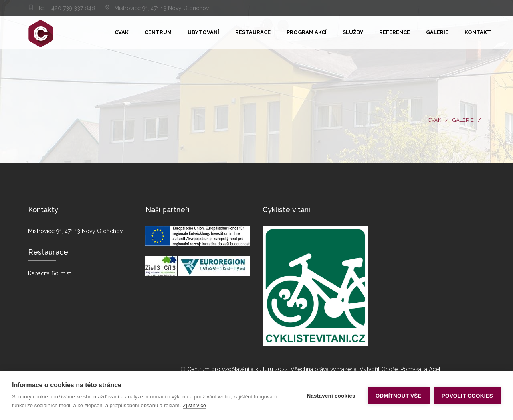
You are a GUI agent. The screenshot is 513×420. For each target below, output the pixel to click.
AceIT (436, 369)
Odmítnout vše (399, 396)
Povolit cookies (467, 396)
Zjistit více (194, 405)
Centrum (158, 32)
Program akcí (307, 32)
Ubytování (203, 32)
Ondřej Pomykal (402, 369)
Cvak (122, 32)
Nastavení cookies (331, 396)
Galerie (437, 32)
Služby (353, 32)
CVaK (435, 120)
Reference (395, 32)
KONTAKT (478, 32)
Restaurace (253, 32)
